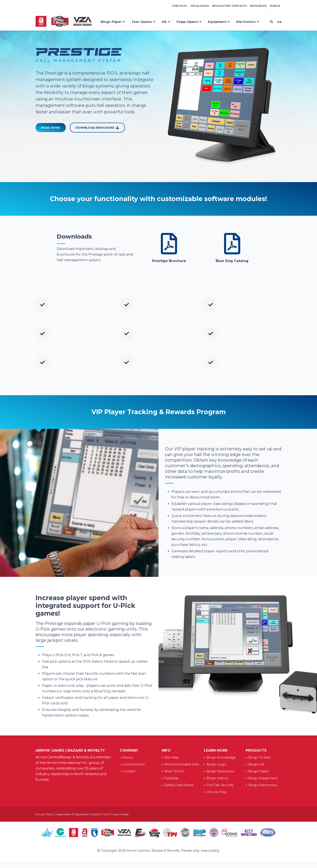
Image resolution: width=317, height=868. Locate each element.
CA (279, 22)
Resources (258, 6)
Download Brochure (97, 128)
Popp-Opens (189, 22)
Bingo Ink (256, 764)
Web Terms (174, 771)
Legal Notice (64, 814)
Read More (51, 128)
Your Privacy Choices (116, 814)
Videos (275, 6)
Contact (129, 771)
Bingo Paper (113, 22)
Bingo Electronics (263, 785)
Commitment (133, 764)
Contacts (180, 6)
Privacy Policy (44, 814)
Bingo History (217, 778)
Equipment (219, 22)
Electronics (248, 22)
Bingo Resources (220, 771)
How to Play (216, 792)
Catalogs (171, 778)
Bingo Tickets (259, 757)
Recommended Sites (182, 764)
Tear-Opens (143, 22)
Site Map (172, 757)
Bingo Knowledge (221, 757)
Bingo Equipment (263, 778)
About (127, 757)
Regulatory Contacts (230, 6)
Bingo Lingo (216, 764)
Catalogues (200, 6)
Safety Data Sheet (179, 785)
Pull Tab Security (220, 785)
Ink (166, 22)
